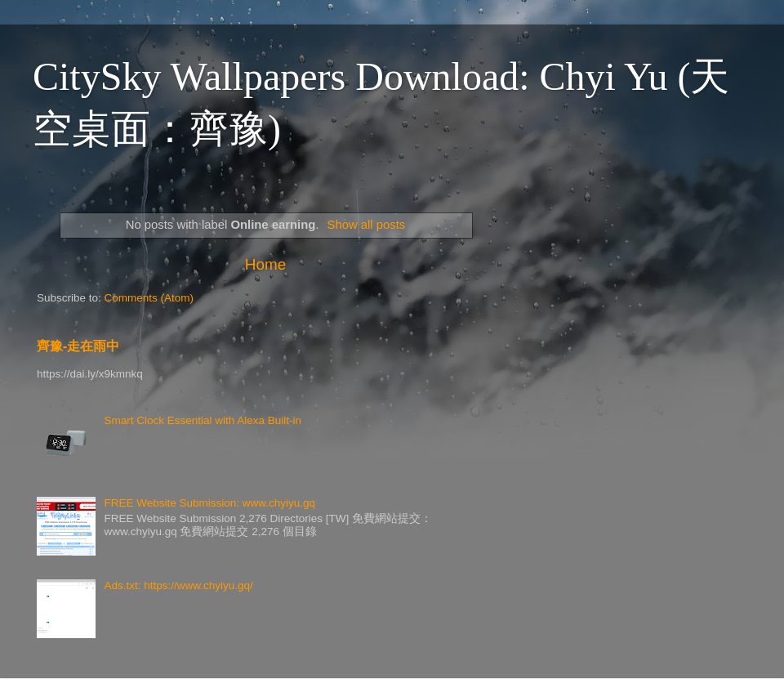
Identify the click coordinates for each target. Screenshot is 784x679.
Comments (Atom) (149, 298)
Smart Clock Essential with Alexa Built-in (203, 420)
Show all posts (367, 225)
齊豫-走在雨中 (78, 346)
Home (265, 264)
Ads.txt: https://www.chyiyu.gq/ (178, 585)
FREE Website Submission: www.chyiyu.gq (209, 503)
